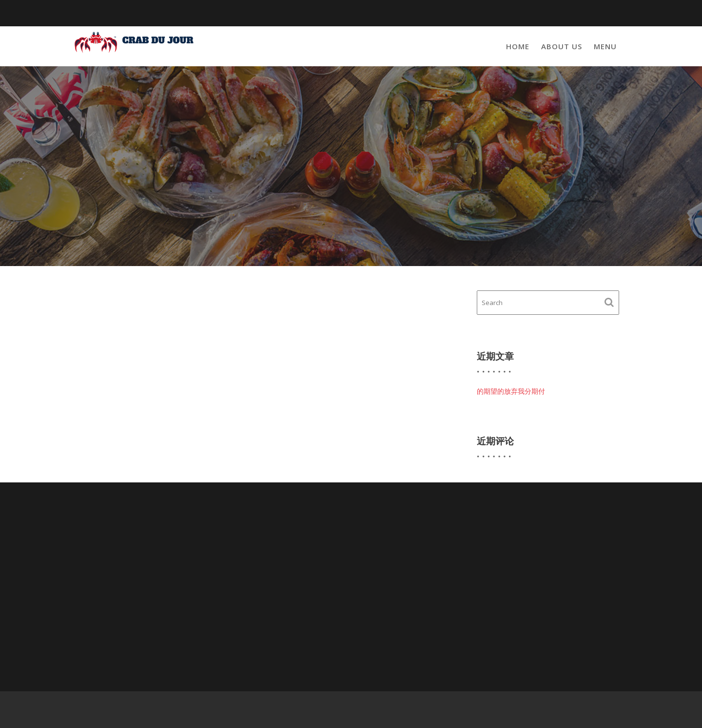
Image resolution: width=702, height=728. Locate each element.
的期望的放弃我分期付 (511, 391)
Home (518, 46)
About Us (562, 46)
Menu (605, 46)
